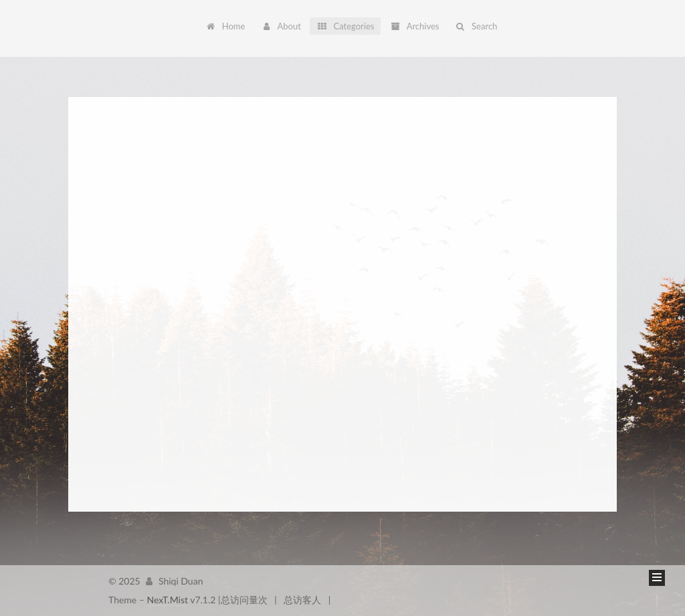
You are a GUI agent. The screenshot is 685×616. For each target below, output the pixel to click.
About (281, 26)
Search (476, 26)
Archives (414, 26)
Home (225, 26)
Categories (345, 26)
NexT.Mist (168, 600)
